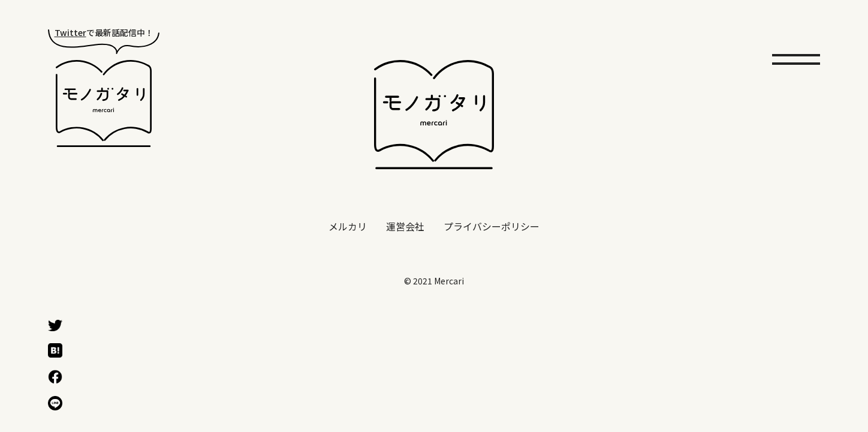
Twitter (70, 32)
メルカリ (348, 227)
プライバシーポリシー (492, 227)
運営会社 (405, 227)
